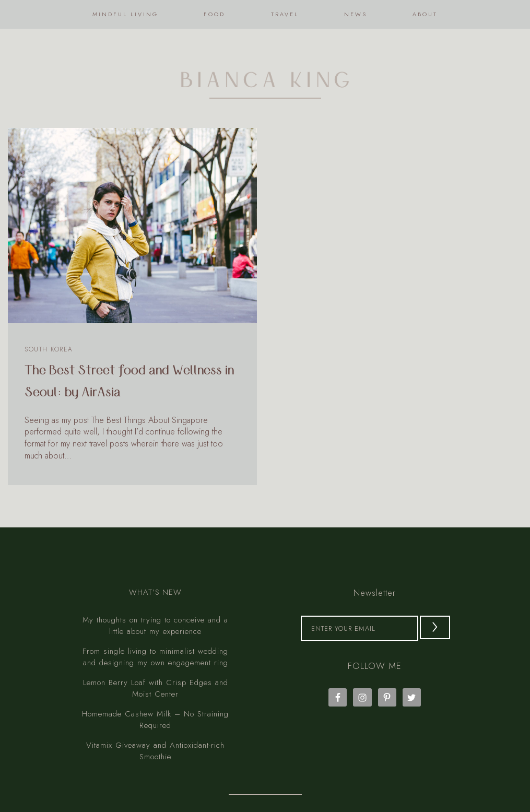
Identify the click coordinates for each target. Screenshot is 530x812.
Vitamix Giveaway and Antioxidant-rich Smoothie (155, 723)
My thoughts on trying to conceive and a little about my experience (155, 598)
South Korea (49, 349)
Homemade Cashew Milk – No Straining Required (155, 692)
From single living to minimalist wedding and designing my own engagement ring (155, 629)
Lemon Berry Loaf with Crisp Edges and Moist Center (156, 661)
